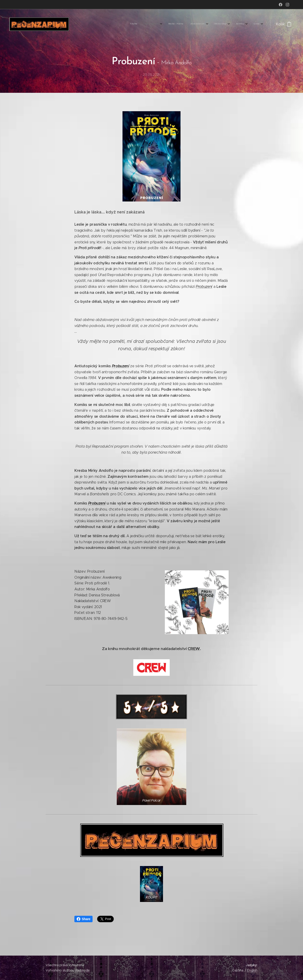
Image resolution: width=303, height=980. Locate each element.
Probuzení (204, 287)
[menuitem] (207, 24)
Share (83, 919)
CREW (194, 649)
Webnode (82, 970)
